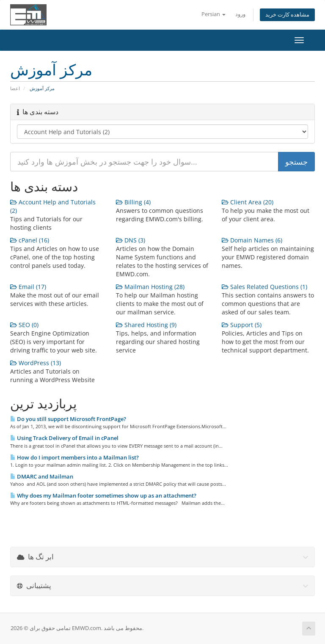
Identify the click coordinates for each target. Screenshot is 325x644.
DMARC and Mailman (42, 476)
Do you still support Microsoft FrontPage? (68, 419)
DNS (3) (131, 240)
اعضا (15, 88)
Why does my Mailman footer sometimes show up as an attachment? (103, 495)
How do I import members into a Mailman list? (74, 457)
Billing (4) (133, 202)
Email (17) (28, 287)
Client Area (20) (248, 202)
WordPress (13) (36, 363)
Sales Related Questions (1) (264, 287)
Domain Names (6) (252, 240)
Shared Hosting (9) (146, 325)
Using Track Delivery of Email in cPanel (64, 438)
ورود (240, 14)
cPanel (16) (30, 240)
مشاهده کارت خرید (287, 15)
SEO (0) (24, 325)
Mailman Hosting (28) (150, 287)
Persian (213, 14)
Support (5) (242, 325)
